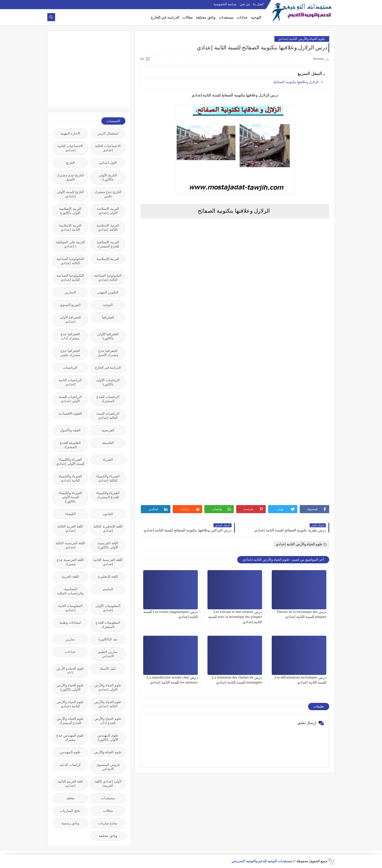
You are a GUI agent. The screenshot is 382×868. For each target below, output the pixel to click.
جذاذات (242, 17)
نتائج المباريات (70, 811)
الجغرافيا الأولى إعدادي (70, 319)
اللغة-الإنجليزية (108, 577)
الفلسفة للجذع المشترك (70, 445)
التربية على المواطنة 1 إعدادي (70, 244)
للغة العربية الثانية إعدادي (70, 783)
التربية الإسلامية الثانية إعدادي (70, 227)
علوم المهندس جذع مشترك (70, 737)
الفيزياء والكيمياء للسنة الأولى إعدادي (70, 462)
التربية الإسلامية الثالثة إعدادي (108, 227)
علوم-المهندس (70, 752)
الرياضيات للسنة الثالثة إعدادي (108, 416)
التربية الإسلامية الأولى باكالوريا (70, 211)
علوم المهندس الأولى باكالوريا (108, 737)
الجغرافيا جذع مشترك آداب (70, 336)
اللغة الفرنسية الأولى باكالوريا (108, 545)
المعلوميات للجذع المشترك (108, 625)
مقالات (188, 17)
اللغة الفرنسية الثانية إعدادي (108, 562)
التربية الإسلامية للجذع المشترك (108, 244)
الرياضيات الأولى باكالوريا (108, 382)
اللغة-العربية (70, 577)
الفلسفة (108, 443)
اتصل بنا (258, 4)
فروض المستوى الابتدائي (108, 767)
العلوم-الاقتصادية (70, 413)
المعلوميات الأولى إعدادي (108, 608)
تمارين (70, 639)
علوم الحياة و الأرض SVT (70, 671)
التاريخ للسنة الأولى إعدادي (70, 194)
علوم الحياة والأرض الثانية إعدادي (302, 39)
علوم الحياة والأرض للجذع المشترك (70, 721)
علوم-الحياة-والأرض (108, 752)
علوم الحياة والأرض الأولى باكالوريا (70, 687)
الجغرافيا (108, 317)
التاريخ (70, 163)
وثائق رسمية (70, 823)
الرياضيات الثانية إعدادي (70, 382)
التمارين (70, 292)
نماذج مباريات (108, 823)
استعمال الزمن (108, 133)
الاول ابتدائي (108, 163)
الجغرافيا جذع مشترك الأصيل (108, 353)
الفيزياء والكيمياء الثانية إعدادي (70, 478)
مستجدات (226, 17)
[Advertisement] (86, 69)
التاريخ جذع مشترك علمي (108, 194)
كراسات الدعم (70, 765)
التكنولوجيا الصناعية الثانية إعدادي (70, 278)
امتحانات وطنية (70, 623)
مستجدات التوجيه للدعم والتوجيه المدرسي (262, 861)
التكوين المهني (108, 292)
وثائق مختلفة (206, 17)
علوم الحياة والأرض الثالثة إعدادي (108, 704)
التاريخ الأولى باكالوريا (108, 177)
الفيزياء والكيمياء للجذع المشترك (108, 495)
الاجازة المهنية (70, 133)
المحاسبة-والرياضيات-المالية (70, 591)
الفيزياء (108, 459)
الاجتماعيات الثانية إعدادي (70, 148)
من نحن (245, 4)
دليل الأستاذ (108, 669)
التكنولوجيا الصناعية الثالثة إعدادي (70, 261)
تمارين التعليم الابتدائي (108, 654)
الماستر (108, 589)
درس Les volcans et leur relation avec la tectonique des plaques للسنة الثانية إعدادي (235, 617)
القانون (108, 514)
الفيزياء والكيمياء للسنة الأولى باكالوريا (70, 497)
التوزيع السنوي (70, 305)
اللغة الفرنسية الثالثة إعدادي (70, 545)
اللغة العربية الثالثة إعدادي (70, 528)
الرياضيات (70, 368)
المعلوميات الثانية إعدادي (70, 608)
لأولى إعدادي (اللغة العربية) (108, 783)
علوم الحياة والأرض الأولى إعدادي (108, 687)
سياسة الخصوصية (225, 4)
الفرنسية (108, 430)
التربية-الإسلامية (108, 259)
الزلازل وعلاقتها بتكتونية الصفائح (296, 82)
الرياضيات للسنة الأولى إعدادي (70, 399)
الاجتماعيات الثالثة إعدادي (108, 148)
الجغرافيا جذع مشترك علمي (70, 353)
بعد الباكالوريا (108, 639)
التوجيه (256, 17)
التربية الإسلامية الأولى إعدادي (108, 211)
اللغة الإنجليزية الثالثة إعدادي (108, 528)
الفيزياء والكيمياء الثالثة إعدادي (108, 478)
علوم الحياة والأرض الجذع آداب (108, 721)
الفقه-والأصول (70, 430)
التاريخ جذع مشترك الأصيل (70, 177)
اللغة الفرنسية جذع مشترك (70, 562)
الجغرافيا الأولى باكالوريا (108, 336)
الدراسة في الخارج (165, 17)
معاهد (70, 798)
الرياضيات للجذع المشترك (108, 399)
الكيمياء (70, 514)
